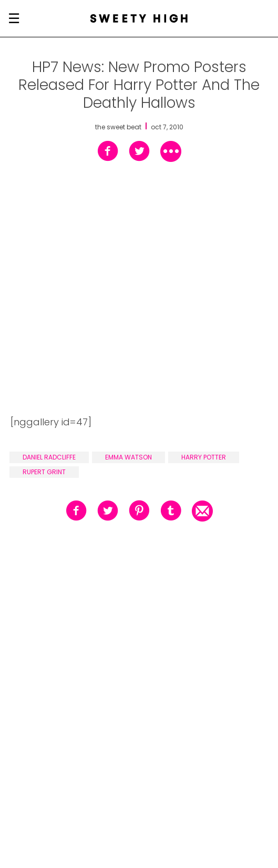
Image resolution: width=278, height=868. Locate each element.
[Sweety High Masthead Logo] (139, 18)
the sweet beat (118, 127)
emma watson (128, 457)
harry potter (204, 457)
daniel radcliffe (49, 457)
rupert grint (44, 472)
